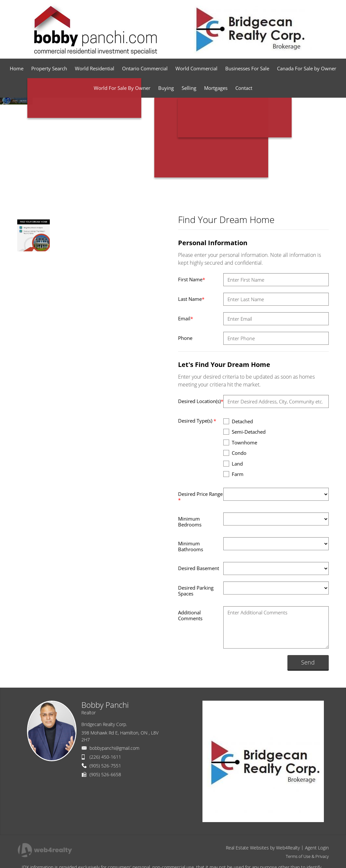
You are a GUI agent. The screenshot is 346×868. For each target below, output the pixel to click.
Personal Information (213, 243)
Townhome (240, 442)
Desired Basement (199, 568)
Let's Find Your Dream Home (224, 364)
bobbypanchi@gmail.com (114, 748)
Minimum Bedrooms (190, 522)
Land (233, 463)
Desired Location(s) (201, 401)
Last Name (191, 299)
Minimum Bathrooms (191, 546)
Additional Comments (190, 615)
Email (186, 318)
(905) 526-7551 (105, 766)
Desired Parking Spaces (196, 591)
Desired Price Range (200, 497)
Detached (238, 421)
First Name (192, 279)
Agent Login (317, 848)
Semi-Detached (244, 432)
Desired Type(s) (197, 421)
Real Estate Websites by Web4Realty (263, 848)
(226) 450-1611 (105, 757)
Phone (185, 338)
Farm (233, 474)
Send (308, 662)
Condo (235, 453)
